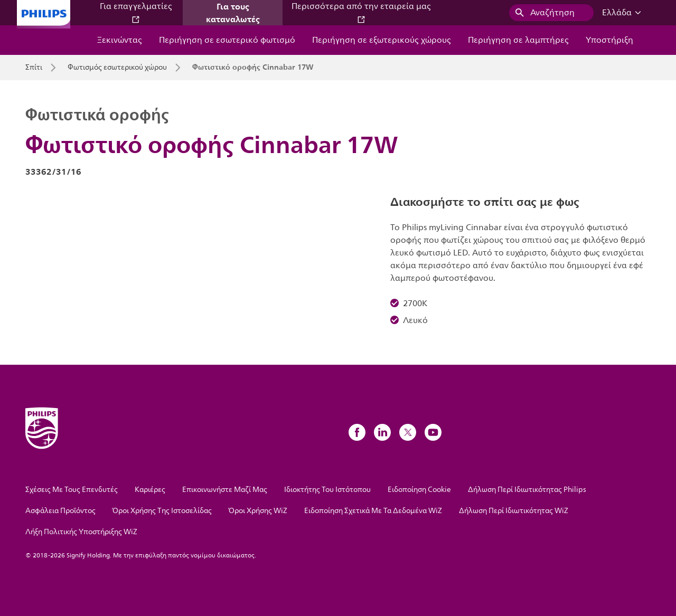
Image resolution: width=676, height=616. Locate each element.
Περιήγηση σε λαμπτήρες (518, 40)
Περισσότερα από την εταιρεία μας (361, 12)
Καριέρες (150, 490)
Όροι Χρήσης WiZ (258, 511)
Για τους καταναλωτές (233, 13)
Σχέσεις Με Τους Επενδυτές (72, 490)
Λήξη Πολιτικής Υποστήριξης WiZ (81, 532)
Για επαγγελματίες (136, 12)
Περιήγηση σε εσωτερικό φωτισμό (227, 40)
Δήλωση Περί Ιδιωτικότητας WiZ (514, 511)
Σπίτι (34, 68)
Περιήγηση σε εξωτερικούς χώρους (382, 40)
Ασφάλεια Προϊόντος (60, 511)
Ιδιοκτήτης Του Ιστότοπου (327, 490)
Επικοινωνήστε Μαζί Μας (225, 490)
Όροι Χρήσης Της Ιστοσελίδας (162, 511)
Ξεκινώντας (120, 40)
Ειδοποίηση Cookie (419, 490)
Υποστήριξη (609, 40)
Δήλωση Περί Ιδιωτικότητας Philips (527, 490)
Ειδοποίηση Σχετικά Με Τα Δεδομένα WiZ (373, 511)
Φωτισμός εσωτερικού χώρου (117, 68)
